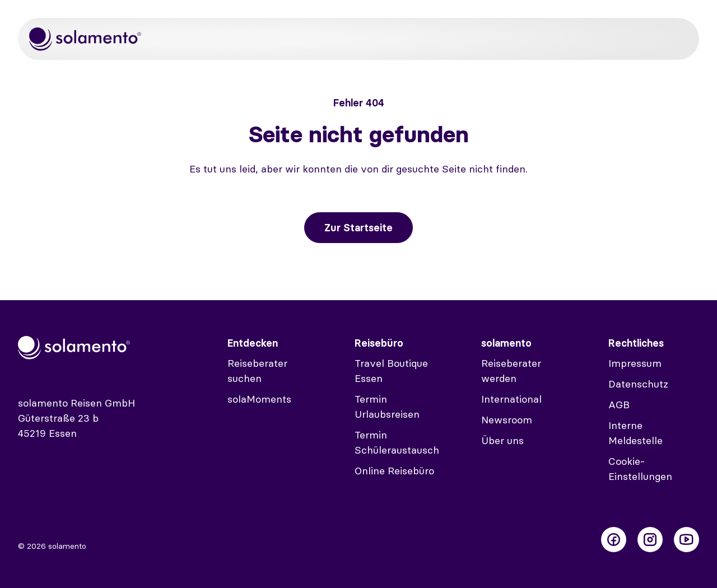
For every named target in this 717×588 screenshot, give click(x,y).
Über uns (502, 440)
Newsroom (507, 420)
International (511, 399)
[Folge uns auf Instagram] (650, 540)
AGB (619, 405)
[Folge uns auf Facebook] (614, 540)
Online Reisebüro (394, 471)
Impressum (635, 363)
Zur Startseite (358, 228)
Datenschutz (638, 384)
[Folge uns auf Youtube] (686, 540)
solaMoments (259, 399)
